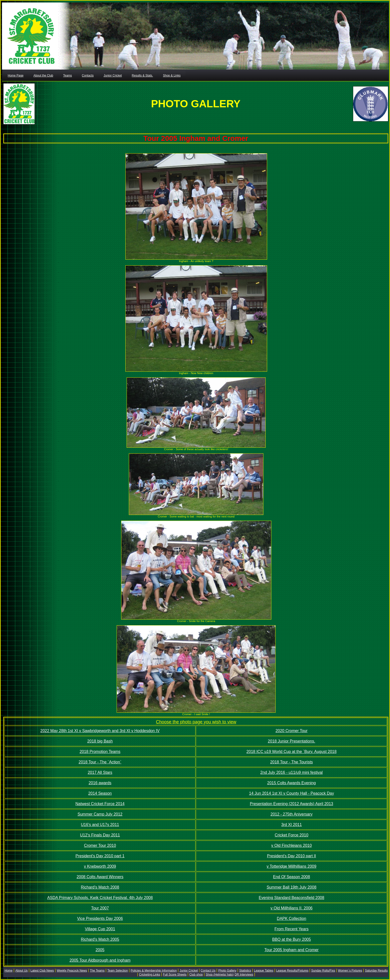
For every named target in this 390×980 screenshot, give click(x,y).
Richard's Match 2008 (100, 887)
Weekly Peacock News (72, 971)
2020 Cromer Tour (292, 731)
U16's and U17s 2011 (100, 825)
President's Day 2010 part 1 (100, 856)
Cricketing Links (150, 975)
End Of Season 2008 (292, 877)
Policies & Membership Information (154, 971)
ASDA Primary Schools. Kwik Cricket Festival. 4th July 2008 (100, 898)
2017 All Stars (100, 772)
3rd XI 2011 (292, 825)
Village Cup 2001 (100, 929)
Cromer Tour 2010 (100, 845)
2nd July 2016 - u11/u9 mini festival (292, 772)
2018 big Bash (100, 741)
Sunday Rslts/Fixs (323, 971)
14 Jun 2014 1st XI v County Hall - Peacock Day (292, 793)
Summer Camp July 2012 (100, 814)
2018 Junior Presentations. (292, 741)
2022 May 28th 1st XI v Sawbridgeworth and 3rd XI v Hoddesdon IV (100, 731)
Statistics (245, 971)
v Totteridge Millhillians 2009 (292, 866)
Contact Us (208, 971)
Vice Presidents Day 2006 (100, 919)
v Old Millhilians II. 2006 (292, 908)
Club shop (196, 975)
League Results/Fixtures (292, 971)
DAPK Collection (292, 919)
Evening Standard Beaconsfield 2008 (291, 898)
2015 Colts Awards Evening (291, 783)
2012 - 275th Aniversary (292, 814)
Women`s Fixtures (350, 971)
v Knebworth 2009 (100, 866)
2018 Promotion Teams (100, 752)
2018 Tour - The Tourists (292, 762)
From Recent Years (292, 929)
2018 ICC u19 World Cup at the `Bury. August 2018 (292, 752)
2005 (100, 950)
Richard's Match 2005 (100, 939)
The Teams (97, 971)
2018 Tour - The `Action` (100, 762)
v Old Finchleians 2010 (292, 845)
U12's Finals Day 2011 (100, 835)
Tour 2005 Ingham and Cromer (292, 950)
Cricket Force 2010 (291, 835)
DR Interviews (244, 975)
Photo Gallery (227, 971)
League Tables (264, 971)
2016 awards (100, 783)
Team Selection (118, 971)
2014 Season (100, 793)
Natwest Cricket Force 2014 (100, 804)
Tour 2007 (100, 908)
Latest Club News (42, 971)
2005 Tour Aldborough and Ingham (100, 960)
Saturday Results (376, 971)
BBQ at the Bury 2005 (292, 939)
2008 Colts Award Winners (100, 877)
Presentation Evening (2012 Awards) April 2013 (291, 804)
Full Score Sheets (175, 975)
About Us (22, 971)
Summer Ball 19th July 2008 (292, 887)
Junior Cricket (189, 971)
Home (8, 971)
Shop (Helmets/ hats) (220, 975)
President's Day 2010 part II (292, 856)
